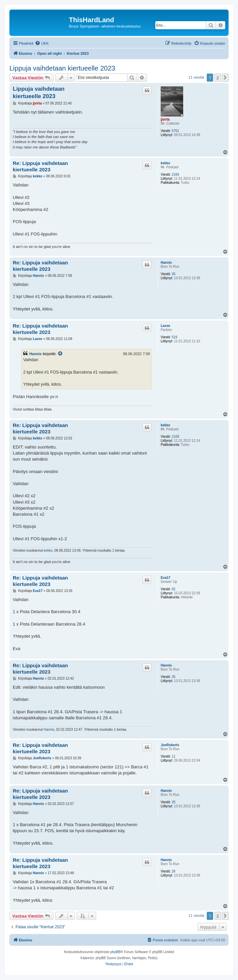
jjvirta (165, 119)
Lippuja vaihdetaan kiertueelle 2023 (62, 68)
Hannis (166, 263)
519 (175, 337)
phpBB (116, 952)
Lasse (165, 326)
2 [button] (218, 78)
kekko (165, 163)
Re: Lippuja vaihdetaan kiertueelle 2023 (40, 166)
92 (174, 589)
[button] (225, 78)
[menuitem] (42, 43)
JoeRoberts (170, 745)
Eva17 (166, 578)
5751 (175, 131)
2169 (175, 175)
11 (174, 756)
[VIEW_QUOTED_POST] (61, 354)
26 (174, 274)
